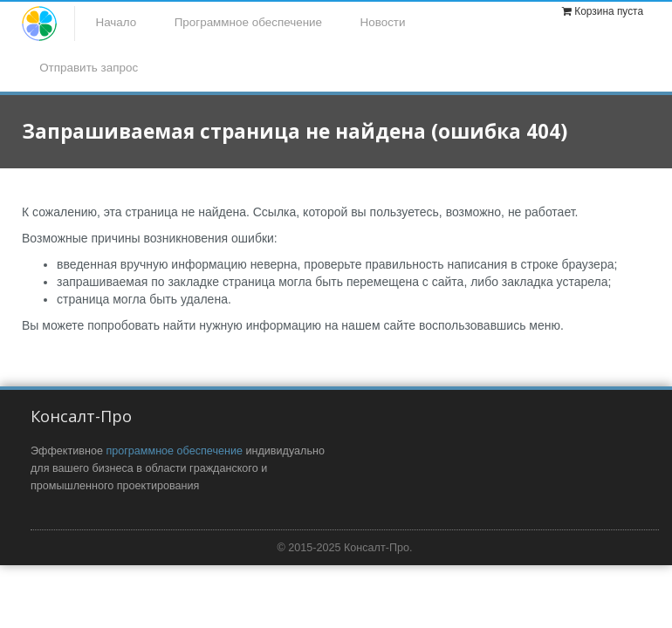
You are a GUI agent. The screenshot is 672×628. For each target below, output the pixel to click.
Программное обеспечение (248, 22)
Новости (383, 22)
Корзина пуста (609, 11)
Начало (116, 22)
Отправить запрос (89, 68)
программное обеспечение (174, 451)
